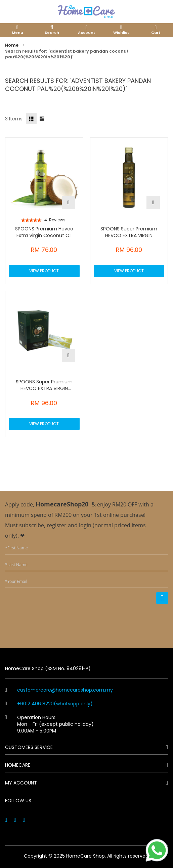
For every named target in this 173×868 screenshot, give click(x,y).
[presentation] (117, 622)
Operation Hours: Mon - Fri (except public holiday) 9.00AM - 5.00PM (49, 724)
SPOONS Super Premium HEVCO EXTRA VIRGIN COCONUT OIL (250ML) (129, 235)
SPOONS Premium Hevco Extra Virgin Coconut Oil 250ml (44, 235)
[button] (69, 203)
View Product (44, 271)
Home (12, 45)
